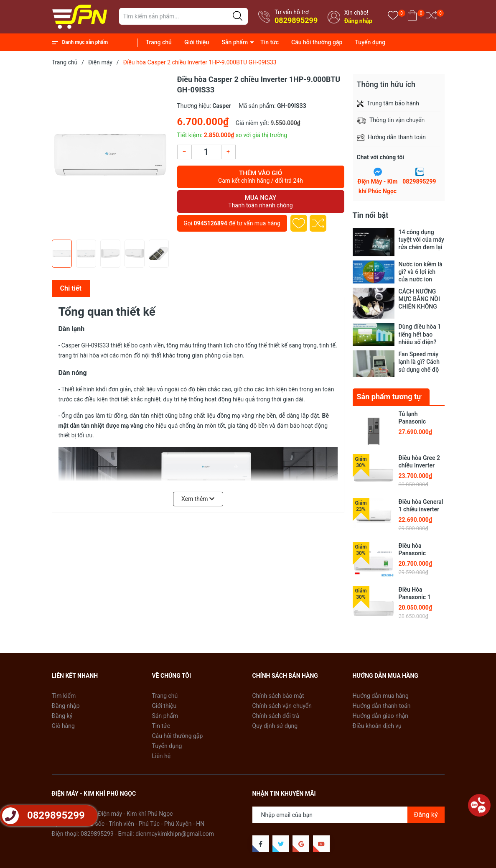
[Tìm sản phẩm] (183, 16)
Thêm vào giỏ (261, 177)
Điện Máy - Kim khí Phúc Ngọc (378, 186)
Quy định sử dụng (275, 721)
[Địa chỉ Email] (348, 810)
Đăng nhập (358, 21)
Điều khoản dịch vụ (377, 721)
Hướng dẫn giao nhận (381, 711)
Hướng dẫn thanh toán (382, 701)
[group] (110, 155)
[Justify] (238, 16)
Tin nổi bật (371, 215)
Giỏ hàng (63, 721)
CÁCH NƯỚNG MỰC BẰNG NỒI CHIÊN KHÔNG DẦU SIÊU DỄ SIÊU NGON (419, 299)
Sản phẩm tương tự (389, 392)
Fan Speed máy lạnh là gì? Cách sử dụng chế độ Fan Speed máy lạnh (419, 361)
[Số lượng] (206, 152)
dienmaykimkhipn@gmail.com (175, 829)
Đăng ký (62, 711)
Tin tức (270, 42)
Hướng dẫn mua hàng (381, 691)
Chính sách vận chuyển (282, 701)
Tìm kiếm (64, 691)
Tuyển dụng (370, 42)
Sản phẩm (235, 42)
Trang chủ (159, 42)
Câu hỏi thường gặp (317, 42)
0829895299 (296, 20)
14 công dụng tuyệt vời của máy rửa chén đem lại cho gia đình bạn (421, 240)
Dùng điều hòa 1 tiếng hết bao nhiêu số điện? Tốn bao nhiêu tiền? (420, 334)
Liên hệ (162, 751)
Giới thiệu (197, 42)
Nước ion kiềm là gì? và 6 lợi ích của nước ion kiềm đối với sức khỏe (421, 272)
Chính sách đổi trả (276, 711)
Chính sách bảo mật (278, 691)
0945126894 (211, 223)
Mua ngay (261, 202)
